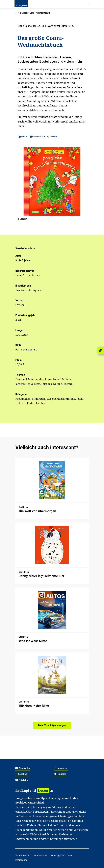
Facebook (22, 774)
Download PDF (38, 137)
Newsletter (23, 768)
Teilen (23, 137)
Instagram (61, 768)
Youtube (22, 780)
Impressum (21, 860)
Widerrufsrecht (23, 856)
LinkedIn (60, 774)
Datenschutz (41, 856)
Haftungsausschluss (62, 856)
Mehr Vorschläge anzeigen (52, 725)
